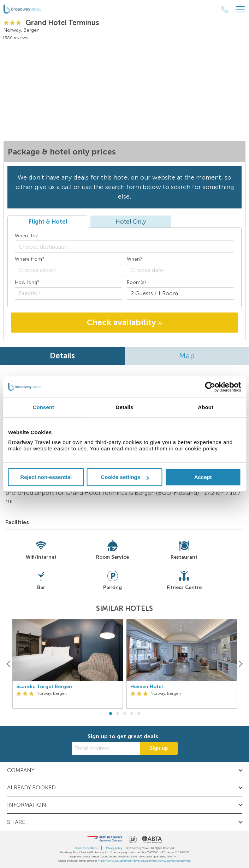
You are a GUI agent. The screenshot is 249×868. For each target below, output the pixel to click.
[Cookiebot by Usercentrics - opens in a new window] (210, 387)
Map (187, 356)
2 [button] (118, 714)
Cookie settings (125, 477)
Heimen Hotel (147, 687)
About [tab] (206, 407)
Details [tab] (125, 407)
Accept (203, 477)
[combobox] (124, 247)
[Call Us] (225, 10)
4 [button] (132, 714)
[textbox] (128, 247)
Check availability (124, 322)
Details (62, 356)
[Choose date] (180, 270)
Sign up (159, 748)
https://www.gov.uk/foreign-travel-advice (123, 861)
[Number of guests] (180, 294)
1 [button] (111, 714)
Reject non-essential (46, 477)
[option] (68, 664)
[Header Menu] (240, 9)
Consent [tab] (43, 407)
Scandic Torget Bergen (44, 687)
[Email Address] (106, 748)
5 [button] (139, 714)
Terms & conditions (86, 848)
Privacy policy (114, 848)
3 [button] (125, 714)
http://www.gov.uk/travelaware (171, 861)
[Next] (240, 664)
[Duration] (69, 294)
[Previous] (9, 664)
